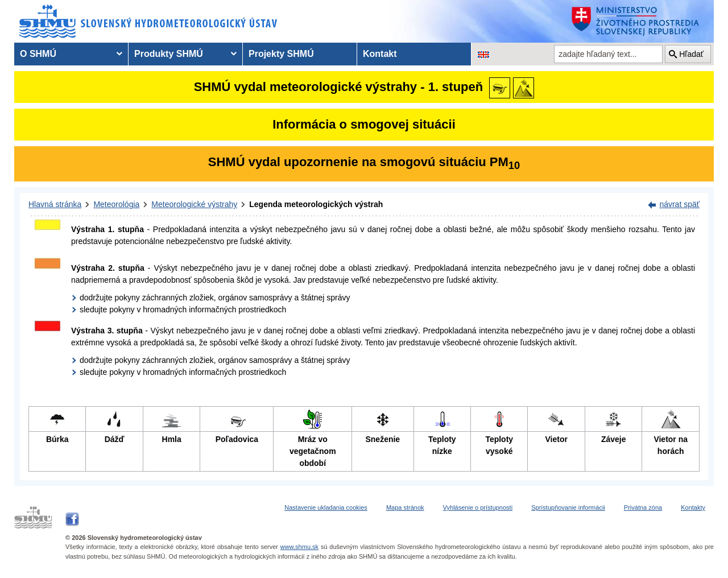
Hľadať (691, 54)
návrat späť (679, 204)
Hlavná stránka (55, 204)
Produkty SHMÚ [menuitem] (169, 54)
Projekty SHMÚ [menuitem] (281, 54)
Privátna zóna (643, 507)
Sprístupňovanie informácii (568, 507)
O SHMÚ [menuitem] (38, 54)
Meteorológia (116, 204)
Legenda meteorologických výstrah (316, 204)
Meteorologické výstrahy (194, 204)
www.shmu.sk (299, 547)
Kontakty (693, 507)
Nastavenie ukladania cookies (326, 507)
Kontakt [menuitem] (380, 54)
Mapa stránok (405, 507)
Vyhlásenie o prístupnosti (478, 507)
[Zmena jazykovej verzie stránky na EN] (483, 54)
